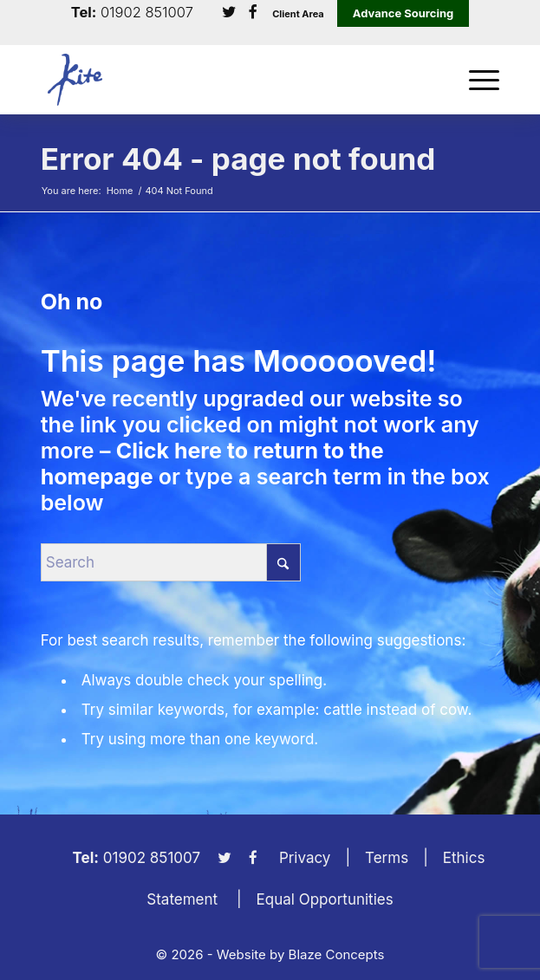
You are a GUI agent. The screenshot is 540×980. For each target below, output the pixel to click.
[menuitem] (475, 80)
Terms (387, 858)
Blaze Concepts (337, 954)
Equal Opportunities (325, 899)
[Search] (171, 562)
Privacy (305, 858)
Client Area (298, 14)
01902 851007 (147, 13)
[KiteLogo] (224, 80)
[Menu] (475, 80)
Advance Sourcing (403, 13)
